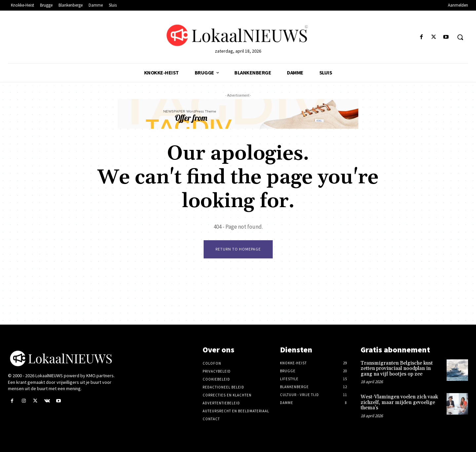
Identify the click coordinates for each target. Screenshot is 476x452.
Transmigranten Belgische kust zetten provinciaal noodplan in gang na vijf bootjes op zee (397, 369)
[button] (460, 37)
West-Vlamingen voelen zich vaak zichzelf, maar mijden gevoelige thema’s (399, 402)
